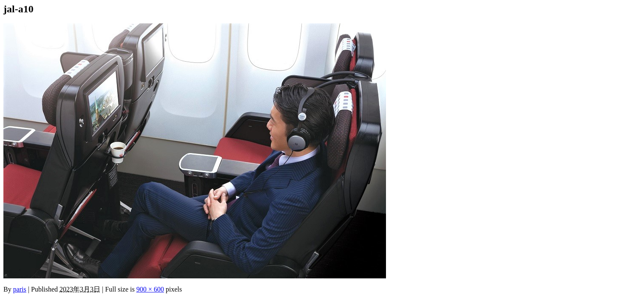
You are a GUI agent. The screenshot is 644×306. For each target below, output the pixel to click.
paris (20, 289)
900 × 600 (150, 289)
